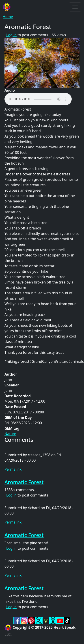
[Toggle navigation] (75, 7)
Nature (10, 434)
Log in (11, 35)
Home (8, 17)
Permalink (13, 469)
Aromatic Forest (24, 482)
